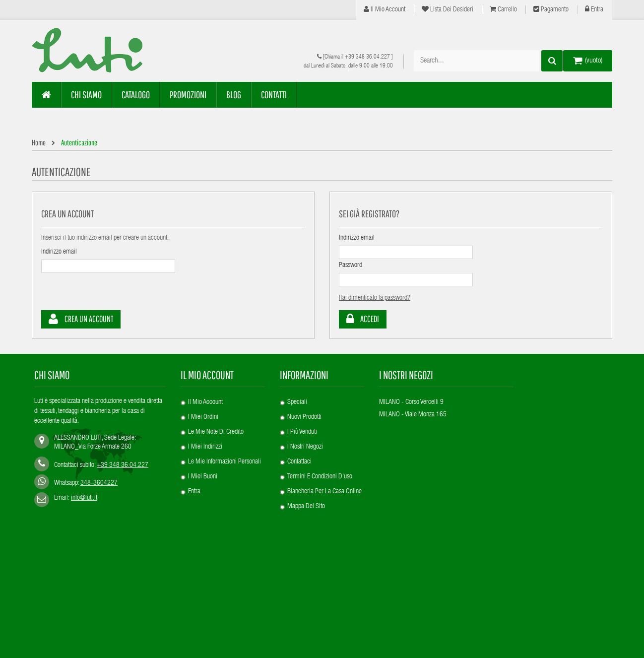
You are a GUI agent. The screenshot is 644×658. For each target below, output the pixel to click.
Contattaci (299, 462)
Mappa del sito (306, 507)
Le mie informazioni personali (225, 462)
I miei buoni (203, 477)
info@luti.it (84, 498)
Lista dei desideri (448, 9)
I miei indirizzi (205, 447)
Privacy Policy (85, 638)
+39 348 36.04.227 (367, 57)
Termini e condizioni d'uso (320, 477)
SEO (37, 638)
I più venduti (302, 432)
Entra (594, 9)
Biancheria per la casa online (324, 492)
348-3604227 (99, 483)
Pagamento (551, 9)
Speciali (297, 402)
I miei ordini (203, 417)
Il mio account (385, 9)
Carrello (503, 9)
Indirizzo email (59, 252)
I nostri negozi (305, 447)
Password (351, 265)
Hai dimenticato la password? (375, 298)
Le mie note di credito (216, 432)
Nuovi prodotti (304, 417)
